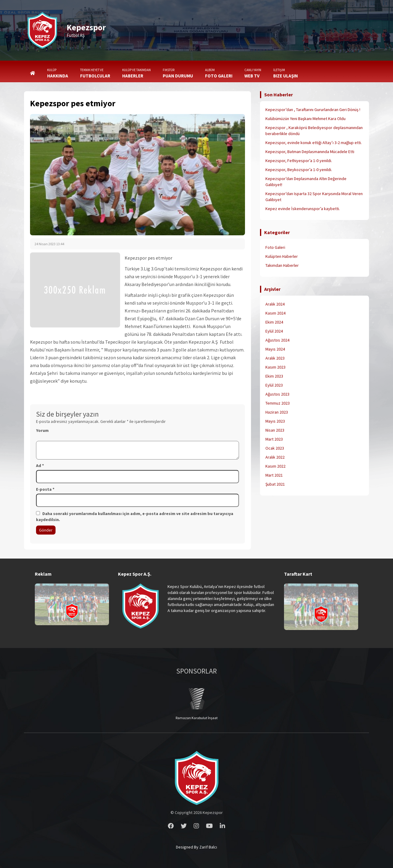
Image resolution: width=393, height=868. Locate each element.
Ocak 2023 (275, 448)
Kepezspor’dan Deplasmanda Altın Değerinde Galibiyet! (306, 182)
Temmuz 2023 (278, 403)
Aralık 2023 (275, 358)
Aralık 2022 (275, 457)
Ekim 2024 (274, 322)
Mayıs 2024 (275, 349)
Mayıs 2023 (275, 421)
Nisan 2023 (275, 430)
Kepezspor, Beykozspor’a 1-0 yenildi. (299, 170)
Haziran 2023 (277, 412)
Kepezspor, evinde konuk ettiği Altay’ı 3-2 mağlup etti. (314, 143)
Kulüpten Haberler (282, 256)
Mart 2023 (274, 439)
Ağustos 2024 (277, 340)
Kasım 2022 (275, 466)
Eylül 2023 (274, 385)
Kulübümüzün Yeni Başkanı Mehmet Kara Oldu (305, 119)
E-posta (45, 489)
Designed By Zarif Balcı (196, 847)
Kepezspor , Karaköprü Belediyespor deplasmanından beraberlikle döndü (314, 131)
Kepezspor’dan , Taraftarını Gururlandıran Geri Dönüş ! (313, 110)
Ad (40, 466)
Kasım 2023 (275, 367)
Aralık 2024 (275, 304)
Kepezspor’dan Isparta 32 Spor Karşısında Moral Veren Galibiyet (314, 197)
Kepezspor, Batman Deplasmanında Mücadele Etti (310, 152)
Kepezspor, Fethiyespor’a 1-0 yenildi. (299, 161)
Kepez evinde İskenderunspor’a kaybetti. (303, 209)
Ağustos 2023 (277, 394)
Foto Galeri (275, 247)
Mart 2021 (274, 475)
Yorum (42, 430)
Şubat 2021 (275, 484)
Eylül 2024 (274, 331)
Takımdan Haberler (282, 265)
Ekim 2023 (274, 376)
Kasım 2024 (275, 313)
